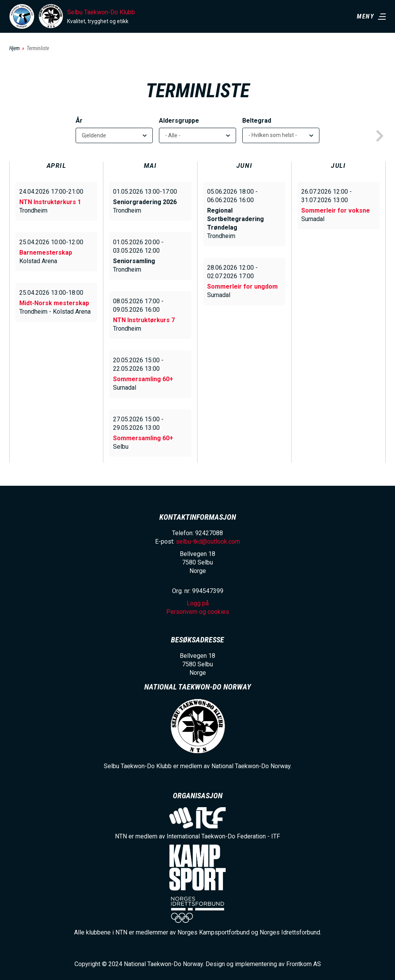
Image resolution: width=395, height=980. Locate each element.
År (79, 121)
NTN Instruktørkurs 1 (50, 202)
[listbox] (281, 135)
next (380, 136)
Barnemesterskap (46, 253)
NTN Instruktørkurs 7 (144, 320)
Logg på (198, 603)
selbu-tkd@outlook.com (208, 542)
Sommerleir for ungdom (242, 286)
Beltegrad (257, 121)
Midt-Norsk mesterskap (54, 303)
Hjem (14, 48)
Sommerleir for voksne (336, 210)
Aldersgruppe (179, 121)
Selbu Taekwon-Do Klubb (101, 12)
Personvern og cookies (198, 612)
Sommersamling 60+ (143, 379)
